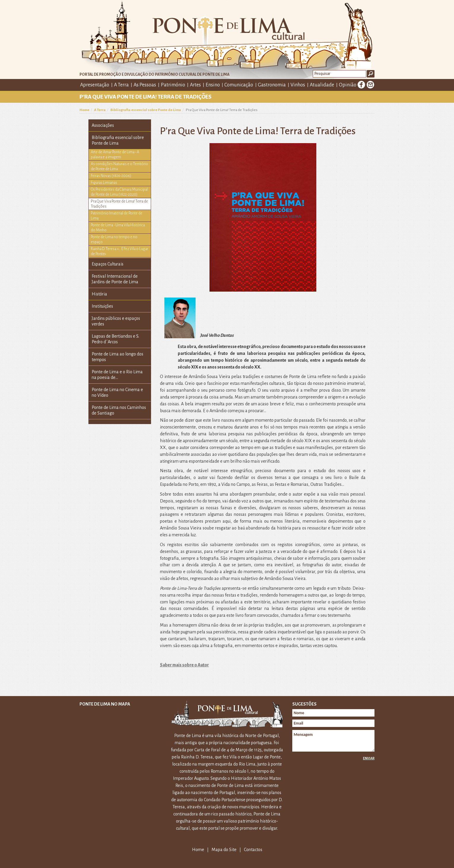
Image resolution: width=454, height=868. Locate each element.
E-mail (370, 85)
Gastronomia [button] (272, 85)
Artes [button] (195, 85)
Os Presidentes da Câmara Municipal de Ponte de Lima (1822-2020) (119, 192)
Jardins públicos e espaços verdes (116, 321)
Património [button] (173, 85)
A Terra (100, 110)
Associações (103, 125)
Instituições (102, 306)
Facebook (361, 85)
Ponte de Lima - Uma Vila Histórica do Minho (118, 228)
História (99, 294)
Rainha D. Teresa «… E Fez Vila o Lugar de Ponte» (119, 251)
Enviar (369, 758)
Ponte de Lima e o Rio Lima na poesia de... (117, 375)
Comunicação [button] (239, 85)
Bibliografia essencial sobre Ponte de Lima (146, 110)
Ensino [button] (213, 85)
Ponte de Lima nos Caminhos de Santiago (119, 410)
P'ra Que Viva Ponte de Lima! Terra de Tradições (119, 204)
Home (84, 110)
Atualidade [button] (322, 85)
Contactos (253, 850)
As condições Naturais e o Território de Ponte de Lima (119, 166)
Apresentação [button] (95, 85)
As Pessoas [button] (145, 85)
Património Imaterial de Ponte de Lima (117, 216)
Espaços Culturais (108, 264)
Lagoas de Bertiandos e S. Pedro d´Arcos (115, 339)
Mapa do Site (224, 850)
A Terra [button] (121, 85)
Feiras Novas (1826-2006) (111, 176)
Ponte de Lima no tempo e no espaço (114, 239)
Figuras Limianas (104, 183)
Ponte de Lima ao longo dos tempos (118, 357)
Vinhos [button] (298, 85)
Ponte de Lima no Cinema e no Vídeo (117, 392)
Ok (371, 74)
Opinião (348, 85)
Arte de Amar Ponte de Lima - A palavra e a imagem (115, 155)
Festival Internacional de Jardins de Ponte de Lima (115, 279)
